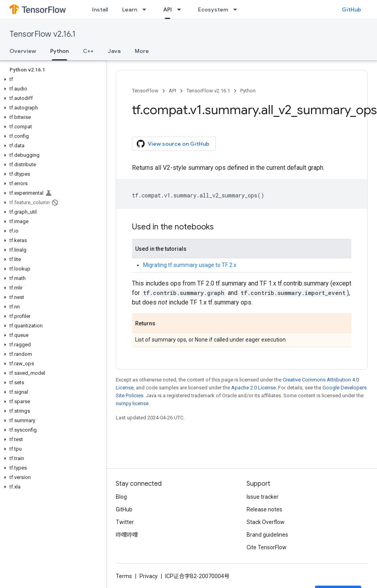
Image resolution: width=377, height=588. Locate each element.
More (142, 51)
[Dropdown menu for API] (181, 9)
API (172, 91)
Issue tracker (263, 497)
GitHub (352, 9)
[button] (52, 79)
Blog (121, 497)
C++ (88, 51)
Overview (23, 51)
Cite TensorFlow (267, 547)
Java (114, 51)
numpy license (132, 403)
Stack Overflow (266, 522)
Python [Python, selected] (59, 51)
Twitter (125, 522)
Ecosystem (213, 9)
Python (248, 91)
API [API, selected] (168, 9)
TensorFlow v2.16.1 (42, 34)
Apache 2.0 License (254, 388)
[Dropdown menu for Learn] (147, 9)
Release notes (264, 509)
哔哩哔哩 (127, 535)
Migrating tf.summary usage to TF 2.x (190, 265)
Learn (130, 9)
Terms (124, 576)
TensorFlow (145, 91)
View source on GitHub (173, 144)
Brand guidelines (267, 535)
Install (100, 9)
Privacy (149, 576)
